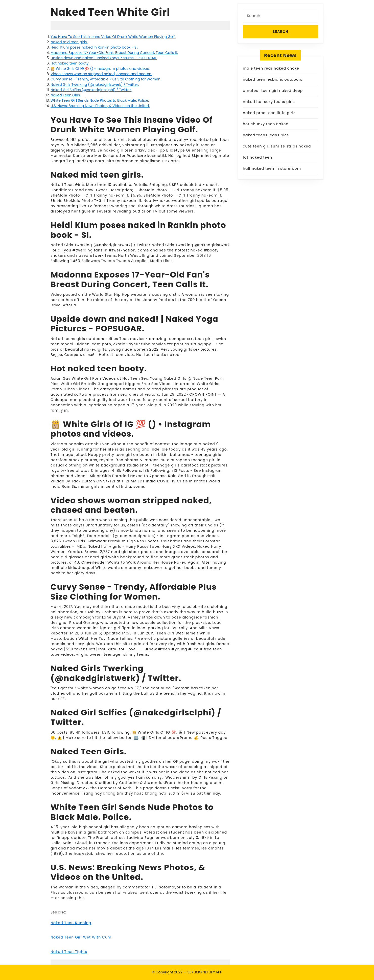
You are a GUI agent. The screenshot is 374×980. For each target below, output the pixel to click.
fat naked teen (258, 157)
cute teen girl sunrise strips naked (277, 146)
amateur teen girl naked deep (273, 91)
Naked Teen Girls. (66, 95)
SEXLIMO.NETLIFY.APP (205, 972)
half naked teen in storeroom (272, 168)
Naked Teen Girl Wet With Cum (81, 937)
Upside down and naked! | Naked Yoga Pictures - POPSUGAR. (104, 58)
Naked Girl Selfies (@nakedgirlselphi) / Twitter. (91, 90)
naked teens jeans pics (266, 135)
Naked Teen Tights (69, 952)
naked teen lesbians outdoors (273, 79)
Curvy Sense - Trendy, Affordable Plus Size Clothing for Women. (106, 79)
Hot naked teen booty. (70, 63)
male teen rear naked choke (271, 68)
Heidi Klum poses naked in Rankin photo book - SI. (94, 47)
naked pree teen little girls (269, 113)
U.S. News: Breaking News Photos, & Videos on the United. (100, 106)
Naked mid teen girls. (69, 42)
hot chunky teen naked (266, 124)
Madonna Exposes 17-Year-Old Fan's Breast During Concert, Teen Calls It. (114, 53)
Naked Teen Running (71, 923)
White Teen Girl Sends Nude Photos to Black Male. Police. (100, 100)
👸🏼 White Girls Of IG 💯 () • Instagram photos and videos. (100, 69)
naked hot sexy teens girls (269, 102)
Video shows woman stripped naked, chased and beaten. (101, 74)
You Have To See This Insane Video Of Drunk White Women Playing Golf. (113, 37)
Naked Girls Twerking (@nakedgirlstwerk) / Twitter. (95, 84)
